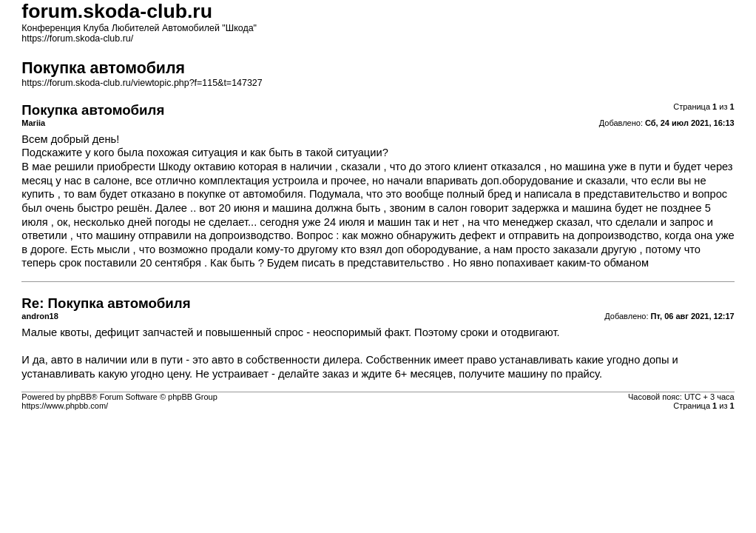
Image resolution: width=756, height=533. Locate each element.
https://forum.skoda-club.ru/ (77, 38)
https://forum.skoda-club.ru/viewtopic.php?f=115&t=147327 (142, 83)
